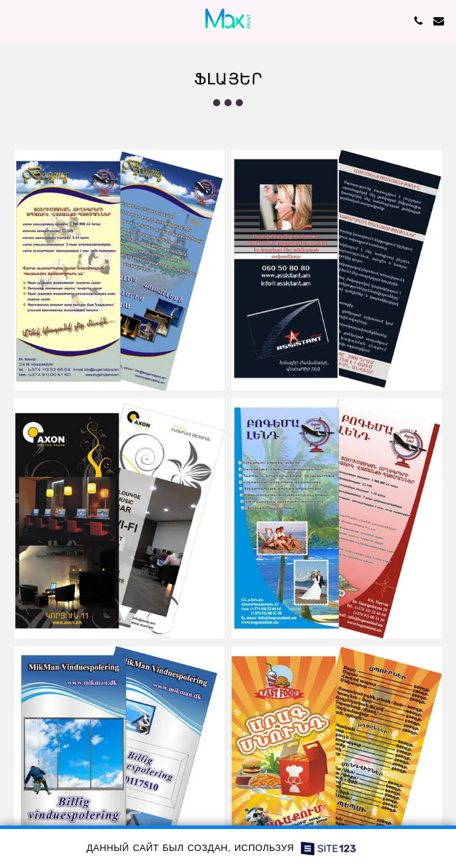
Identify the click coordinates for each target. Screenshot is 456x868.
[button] (16, 20)
